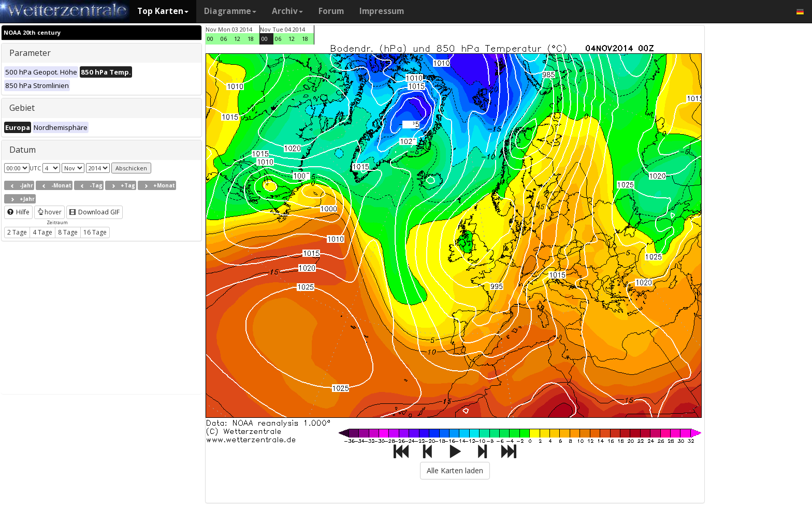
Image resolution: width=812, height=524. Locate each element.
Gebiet (22, 108)
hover (49, 212)
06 (224, 39)
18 (251, 39)
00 (210, 39)
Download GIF (95, 212)
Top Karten (163, 11)
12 (237, 39)
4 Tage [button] (42, 232)
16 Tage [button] (95, 232)
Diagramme (230, 11)
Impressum (382, 11)
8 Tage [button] (68, 232)
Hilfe (18, 212)
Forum (331, 11)
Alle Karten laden (455, 470)
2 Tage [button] (17, 232)
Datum (23, 150)
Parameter (30, 53)
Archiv (287, 11)
